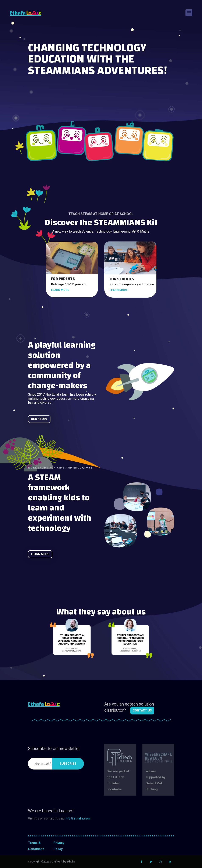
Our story (39, 419)
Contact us (142, 710)
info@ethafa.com (78, 818)
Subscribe (68, 764)
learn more (60, 290)
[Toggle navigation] (189, 13)
